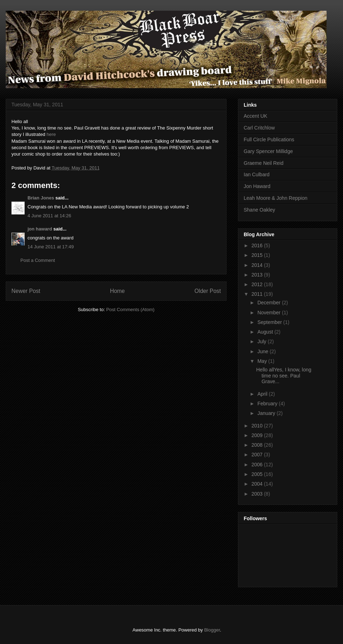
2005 (258, 474)
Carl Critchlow (259, 128)
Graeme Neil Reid (264, 163)
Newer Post (26, 291)
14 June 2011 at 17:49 (51, 247)
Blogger (212, 630)
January (267, 413)
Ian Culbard (257, 174)
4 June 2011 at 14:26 (49, 216)
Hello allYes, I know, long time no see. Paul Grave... (284, 376)
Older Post (208, 291)
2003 (258, 494)
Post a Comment (38, 260)
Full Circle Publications (269, 140)
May (263, 361)
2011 (258, 294)
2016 (258, 245)
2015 (258, 255)
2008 (258, 445)
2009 (258, 435)
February (268, 404)
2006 (258, 465)
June (263, 351)
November (269, 313)
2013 (258, 275)
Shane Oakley (259, 210)
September (270, 322)
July (262, 341)
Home (118, 291)
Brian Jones (41, 198)
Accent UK (255, 116)
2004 (258, 484)
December (269, 303)
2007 (258, 455)
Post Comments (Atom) (130, 310)
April (263, 394)
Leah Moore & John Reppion (275, 198)
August (266, 332)
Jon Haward (257, 186)
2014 (258, 265)
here (51, 134)
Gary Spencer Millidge (268, 151)
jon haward (40, 229)
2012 (258, 284)
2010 (258, 426)
